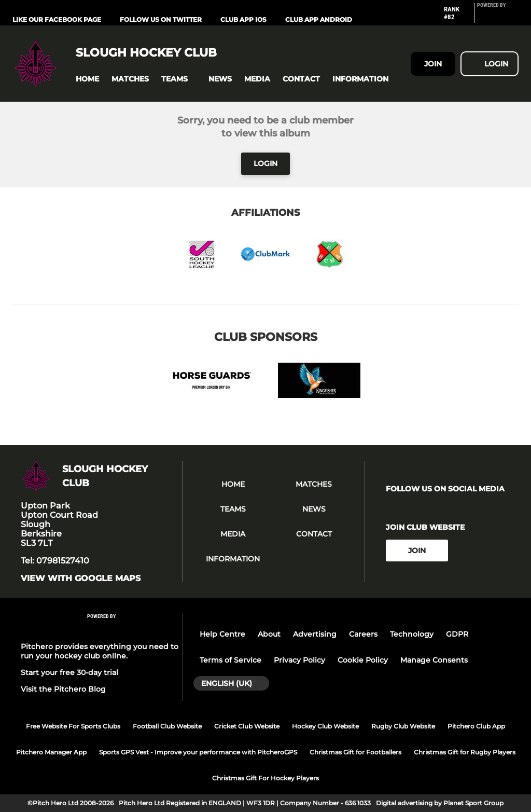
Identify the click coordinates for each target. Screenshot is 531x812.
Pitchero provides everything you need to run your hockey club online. (100, 651)
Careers (363, 634)
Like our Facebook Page (57, 19)
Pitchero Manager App (51, 752)
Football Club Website (167, 726)
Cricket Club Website (247, 726)
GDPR (457, 634)
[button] (87, 79)
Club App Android (319, 19)
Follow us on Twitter (161, 19)
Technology (412, 634)
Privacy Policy (299, 660)
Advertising (315, 634)
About (269, 634)
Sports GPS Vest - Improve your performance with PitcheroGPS (198, 752)
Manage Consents (434, 660)
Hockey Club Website (325, 726)
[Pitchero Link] (498, 17)
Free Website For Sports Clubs (73, 726)
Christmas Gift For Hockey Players (265, 778)
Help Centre (222, 634)
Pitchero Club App (476, 726)
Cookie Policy (363, 660)
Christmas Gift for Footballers (355, 752)
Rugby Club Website (403, 726)
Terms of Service (230, 660)
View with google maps (81, 579)
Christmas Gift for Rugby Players (465, 752)
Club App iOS (243, 19)
